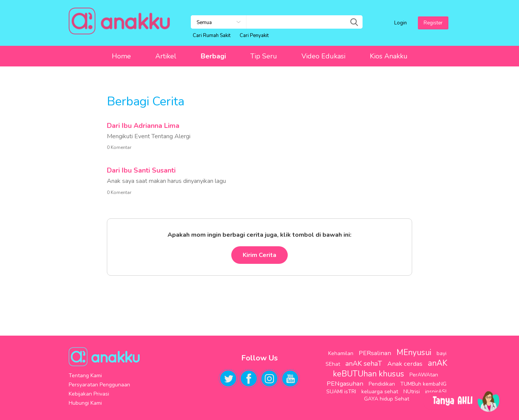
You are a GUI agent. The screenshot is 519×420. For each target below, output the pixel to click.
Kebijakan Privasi (89, 394)
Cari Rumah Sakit (212, 36)
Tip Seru (264, 56)
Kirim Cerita (259, 255)
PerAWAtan (424, 375)
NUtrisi (412, 392)
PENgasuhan (345, 384)
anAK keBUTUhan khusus (390, 368)
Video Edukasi (323, 56)
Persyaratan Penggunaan (99, 385)
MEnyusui (414, 352)
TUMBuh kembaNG (423, 384)
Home (121, 56)
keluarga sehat (380, 392)
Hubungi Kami (85, 403)
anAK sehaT (364, 363)
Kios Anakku (389, 56)
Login (401, 23)
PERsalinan (375, 353)
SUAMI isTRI (341, 392)
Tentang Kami (85, 376)
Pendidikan (382, 384)
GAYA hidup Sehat (387, 399)
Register (433, 23)
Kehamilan (341, 353)
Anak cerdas (405, 364)
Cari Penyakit (254, 36)
